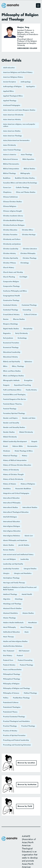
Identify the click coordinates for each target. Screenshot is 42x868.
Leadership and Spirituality (13, 564)
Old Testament (24, 651)
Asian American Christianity (13, 115)
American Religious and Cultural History (18, 72)
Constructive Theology (11, 300)
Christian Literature (30, 249)
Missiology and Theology (12, 604)
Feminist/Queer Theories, (13, 404)
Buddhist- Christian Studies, (25, 178)
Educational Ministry (10, 357)
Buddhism (7, 178)
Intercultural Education (11, 498)
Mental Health (27, 594)
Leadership (25, 559)
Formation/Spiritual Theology (14, 413)
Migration (7, 599)
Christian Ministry (9, 253)
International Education (12, 521)
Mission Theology (9, 618)
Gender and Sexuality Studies (14, 427)
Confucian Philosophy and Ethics (15, 291)
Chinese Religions (10, 206)
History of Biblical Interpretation (15, 460)
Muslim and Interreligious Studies (15, 641)
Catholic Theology (22, 187)
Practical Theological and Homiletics (16, 721)
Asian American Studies (12, 131)
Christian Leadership (11, 249)
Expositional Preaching (22, 385)
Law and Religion (9, 559)
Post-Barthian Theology (21, 698)
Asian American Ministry (12, 119)
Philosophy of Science (11, 693)
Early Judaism (8, 338)
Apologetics (31, 86)
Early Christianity (22, 333)
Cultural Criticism (30, 314)
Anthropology (26, 82)
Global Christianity (26, 432)
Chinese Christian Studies (12, 202)
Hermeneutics (32, 446)
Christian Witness (9, 263)
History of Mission (10, 484)
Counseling (27, 310)
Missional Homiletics (10, 613)
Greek (5, 446)
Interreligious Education (12, 531)
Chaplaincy (7, 192)
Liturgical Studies (30, 569)
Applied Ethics (8, 91)
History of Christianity (11, 470)
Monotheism (32, 622)
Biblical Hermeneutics (11, 164)
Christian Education (10, 230)
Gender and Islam (29, 418)
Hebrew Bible (18, 446)
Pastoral (20, 655)
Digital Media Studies (11, 329)
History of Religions (28, 484)
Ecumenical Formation (11, 343)
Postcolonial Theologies (12, 707)
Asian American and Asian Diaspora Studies (19, 110)
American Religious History (13, 77)
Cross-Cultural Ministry (11, 314)
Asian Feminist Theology (12, 150)
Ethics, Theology (18, 366)
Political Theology (30, 693)
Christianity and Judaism (12, 244)
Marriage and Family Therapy (14, 583)
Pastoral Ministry (9, 665)
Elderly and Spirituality (12, 362)
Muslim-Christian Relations (13, 646)
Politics (6, 698)
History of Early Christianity (13, 479)
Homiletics (7, 489)
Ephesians (28, 362)
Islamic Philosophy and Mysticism (15, 540)
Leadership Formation (11, 569)
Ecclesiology (22, 338)
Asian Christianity (9, 145)
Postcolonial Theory (10, 712)
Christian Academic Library (13, 216)
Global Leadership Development (15, 441)
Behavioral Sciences (10, 159)
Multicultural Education (11, 632)
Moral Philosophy (9, 627)
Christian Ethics (27, 230)
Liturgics (6, 573)
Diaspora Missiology (10, 324)
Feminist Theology (10, 409)
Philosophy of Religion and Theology (17, 688)
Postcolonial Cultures (11, 702)
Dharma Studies (19, 319)
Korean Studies (9, 550)
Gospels (34, 441)
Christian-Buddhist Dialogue (13, 220)
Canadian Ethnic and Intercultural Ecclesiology (20, 183)
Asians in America (10, 154)
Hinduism (7, 451)
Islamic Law (29, 536)
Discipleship (28, 329)
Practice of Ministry (10, 731)
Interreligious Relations (12, 536)
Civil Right (23, 277)
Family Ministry (31, 390)
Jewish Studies (24, 545)
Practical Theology (10, 726)
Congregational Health (11, 296)
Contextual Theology (29, 305)
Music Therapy (8, 637)
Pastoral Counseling (25, 660)
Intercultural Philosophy (12, 503)
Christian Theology (30, 258)
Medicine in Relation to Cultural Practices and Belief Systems (20, 588)
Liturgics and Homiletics (23, 573)
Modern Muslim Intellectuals (13, 622)
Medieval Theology (10, 594)
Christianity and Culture (12, 239)
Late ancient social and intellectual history (18, 554)
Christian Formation (10, 235)
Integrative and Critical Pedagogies (16, 493)
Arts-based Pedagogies (12, 105)
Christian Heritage (29, 235)
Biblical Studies (29, 169)
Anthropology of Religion (12, 86)
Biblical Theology (9, 173)
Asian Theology (26, 154)
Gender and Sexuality (11, 423)
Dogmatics (7, 333)
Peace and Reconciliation (12, 669)
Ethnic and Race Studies (12, 371)
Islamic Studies (9, 545)
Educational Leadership (12, 352)
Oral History (8, 655)
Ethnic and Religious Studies (13, 376)
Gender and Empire (10, 418)
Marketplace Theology (11, 578)
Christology (25, 263)
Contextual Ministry (10, 305)
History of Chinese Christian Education (17, 465)
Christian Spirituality (11, 258)
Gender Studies (9, 432)
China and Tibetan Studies (26, 192)
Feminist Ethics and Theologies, (15, 394)
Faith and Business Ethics (12, 390)
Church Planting (9, 277)
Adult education (9, 68)
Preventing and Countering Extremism (17, 745)
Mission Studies (28, 613)
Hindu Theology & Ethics (24, 451)
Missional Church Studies (12, 608)
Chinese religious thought (12, 211)
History (25, 456)
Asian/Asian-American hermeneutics (16, 140)
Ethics (5, 366)
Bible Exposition (28, 159)
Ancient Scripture (10, 82)
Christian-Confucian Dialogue (14, 225)
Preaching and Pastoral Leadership (16, 740)
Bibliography (25, 173)
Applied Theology (10, 101)
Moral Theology (26, 627)
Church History (9, 267)
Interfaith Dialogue (10, 517)
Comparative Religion (11, 281)
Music (27, 632)
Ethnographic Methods (11, 380)
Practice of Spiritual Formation (14, 735)
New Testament (9, 651)
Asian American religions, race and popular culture (19, 125)
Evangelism (28, 380)
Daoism (6, 319)
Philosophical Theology (12, 674)
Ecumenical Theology (11, 347)
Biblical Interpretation (11, 169)
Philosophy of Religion (11, 684)
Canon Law (7, 187)
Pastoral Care (8, 660)
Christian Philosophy (28, 253)
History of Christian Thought (13, 474)
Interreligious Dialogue (12, 526)
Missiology (19, 599)
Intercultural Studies (10, 507)
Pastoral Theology (26, 665)
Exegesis (6, 385)
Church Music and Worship (13, 272)
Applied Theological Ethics (13, 96)
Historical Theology (10, 456)
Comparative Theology (11, 286)
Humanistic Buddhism (23, 489)
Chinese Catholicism (10, 197)
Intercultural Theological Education (16, 512)
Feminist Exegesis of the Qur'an (15, 399)
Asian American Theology (12, 136)
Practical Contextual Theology (14, 717)
